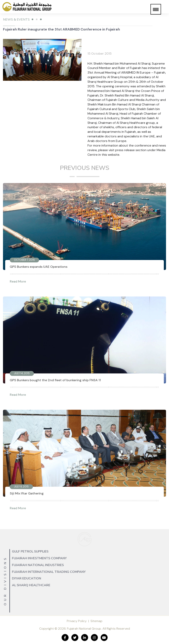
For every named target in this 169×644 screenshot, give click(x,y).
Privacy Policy (77, 621)
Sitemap (96, 621)
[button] (156, 9)
